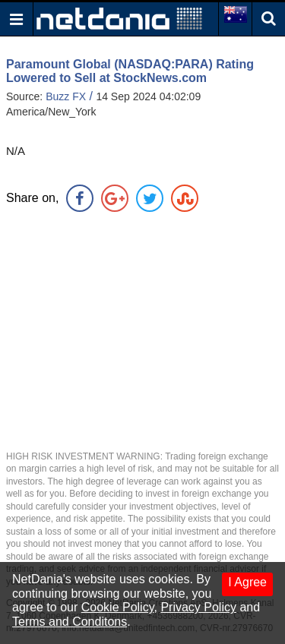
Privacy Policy (198, 607)
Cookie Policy (118, 607)
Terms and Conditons (70, 622)
